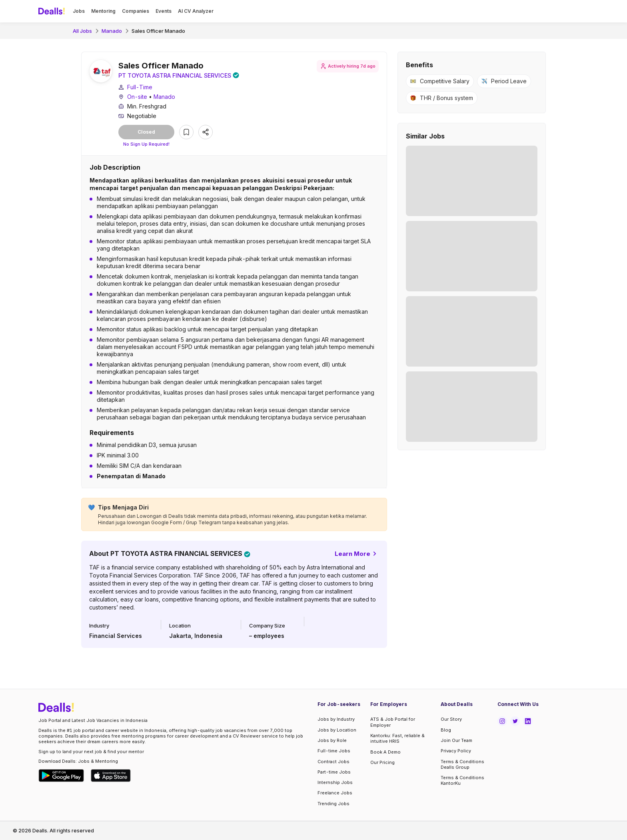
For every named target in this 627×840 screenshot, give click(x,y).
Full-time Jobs (334, 751)
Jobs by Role (332, 740)
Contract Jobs (333, 762)
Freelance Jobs (335, 793)
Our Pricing (382, 762)
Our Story (451, 720)
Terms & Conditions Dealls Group (462, 764)
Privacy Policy (456, 751)
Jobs (79, 11)
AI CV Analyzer (196, 11)
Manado (112, 31)
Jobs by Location (337, 730)
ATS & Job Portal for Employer (393, 722)
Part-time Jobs (334, 772)
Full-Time (140, 88)
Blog (446, 730)
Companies (136, 11)
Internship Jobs (335, 782)
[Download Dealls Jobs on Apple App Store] (111, 776)
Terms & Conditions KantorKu (462, 780)
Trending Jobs (333, 804)
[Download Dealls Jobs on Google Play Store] (61, 776)
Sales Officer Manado (158, 31)
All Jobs (82, 31)
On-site (137, 97)
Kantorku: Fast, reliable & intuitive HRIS (397, 738)
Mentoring (103, 11)
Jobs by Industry (336, 720)
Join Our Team (456, 740)
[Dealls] (53, 11)
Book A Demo (385, 752)
